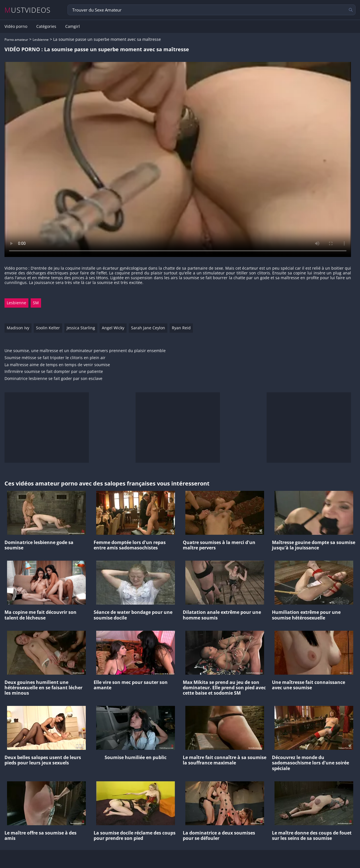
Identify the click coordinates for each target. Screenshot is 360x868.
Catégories (46, 26)
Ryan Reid (181, 328)
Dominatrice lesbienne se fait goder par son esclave (53, 379)
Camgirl (73, 26)
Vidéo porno (16, 26)
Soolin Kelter (48, 328)
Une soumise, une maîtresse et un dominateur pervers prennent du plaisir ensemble (85, 351)
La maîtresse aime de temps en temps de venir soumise (57, 365)
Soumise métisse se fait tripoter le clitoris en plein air (55, 358)
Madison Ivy (18, 328)
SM (36, 303)
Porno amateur (16, 40)
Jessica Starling (81, 328)
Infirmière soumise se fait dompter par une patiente (54, 372)
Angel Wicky (113, 328)
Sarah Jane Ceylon (148, 328)
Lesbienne (41, 40)
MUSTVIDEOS (28, 10)
